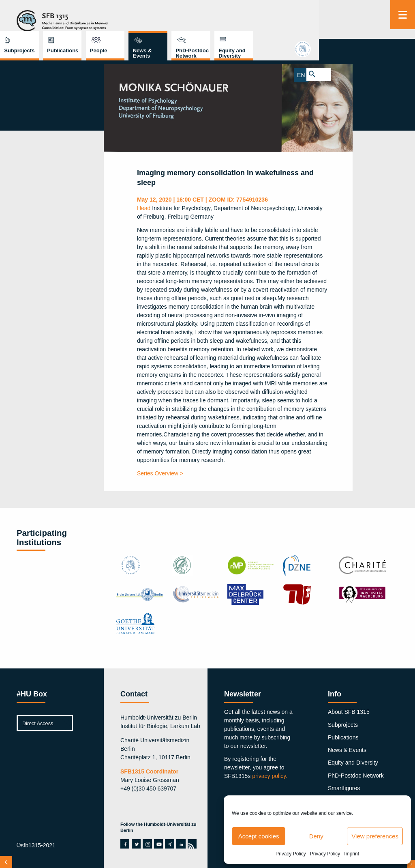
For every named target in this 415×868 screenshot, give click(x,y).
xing (169, 844)
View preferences (375, 836)
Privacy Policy (291, 854)
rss (192, 844)
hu (402, 51)
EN (396, 74)
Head (144, 208)
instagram (147, 844)
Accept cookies (259, 836)
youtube (158, 844)
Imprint (352, 854)
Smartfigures (344, 788)
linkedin (181, 844)
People (223, 19)
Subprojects (144, 19)
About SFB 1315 (349, 712)
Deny (316, 836)
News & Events (267, 22)
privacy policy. (270, 776)
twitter (136, 844)
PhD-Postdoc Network (317, 22)
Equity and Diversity (356, 22)
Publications (187, 19)
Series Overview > (160, 473)
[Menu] (403, 15)
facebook (125, 844)
